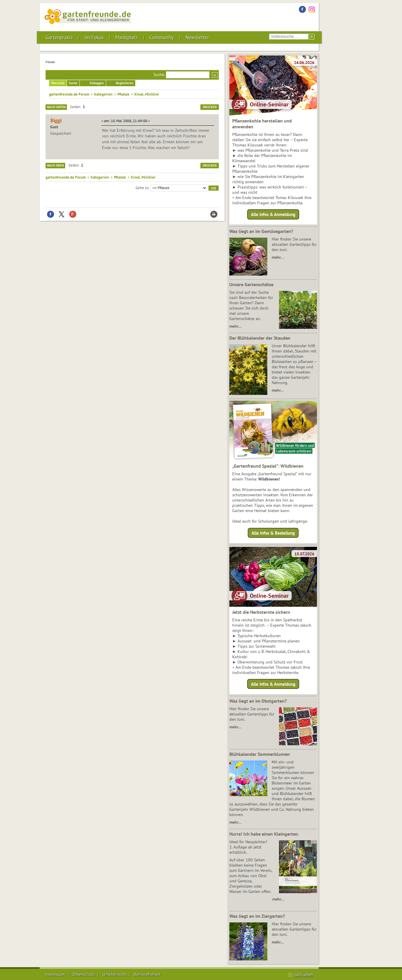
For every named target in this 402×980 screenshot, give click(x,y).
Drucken (210, 107)
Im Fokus (94, 37)
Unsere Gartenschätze (251, 284)
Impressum (55, 974)
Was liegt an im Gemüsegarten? (261, 231)
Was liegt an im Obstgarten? (258, 701)
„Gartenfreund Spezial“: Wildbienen (268, 466)
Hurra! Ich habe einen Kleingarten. (264, 834)
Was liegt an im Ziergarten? (257, 916)
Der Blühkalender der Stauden (260, 338)
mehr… (278, 257)
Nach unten (56, 107)
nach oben (304, 974)
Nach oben (55, 165)
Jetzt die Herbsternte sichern (261, 612)
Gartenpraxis (59, 37)
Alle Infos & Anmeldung (273, 214)
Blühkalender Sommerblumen (260, 754)
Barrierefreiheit (147, 974)
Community (162, 37)
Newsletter (197, 37)
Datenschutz (84, 974)
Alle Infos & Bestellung (273, 533)
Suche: (159, 75)
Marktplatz (127, 37)
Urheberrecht (114, 974)
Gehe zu (142, 188)
